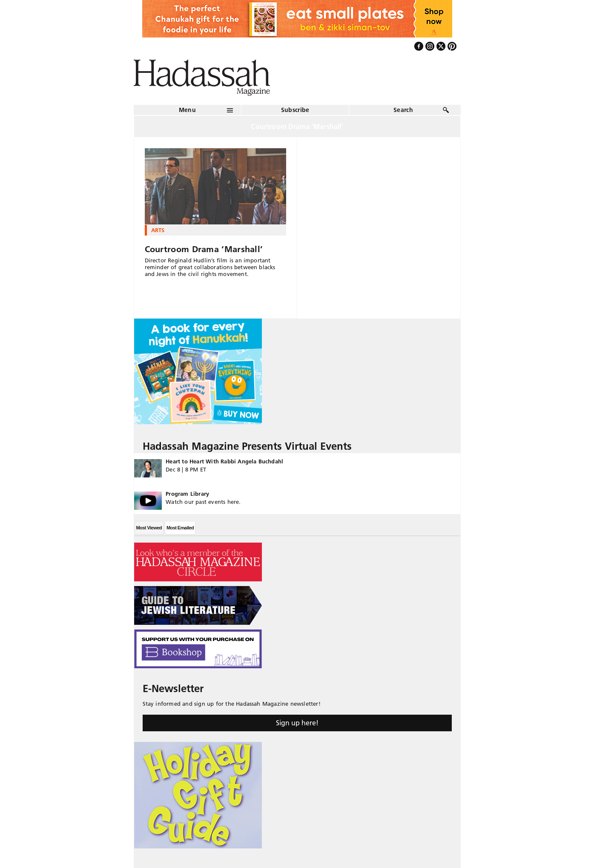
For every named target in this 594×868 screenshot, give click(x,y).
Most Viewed (149, 528)
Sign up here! (297, 723)
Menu (187, 110)
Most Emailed (180, 528)
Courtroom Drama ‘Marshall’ (204, 249)
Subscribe (295, 110)
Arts (158, 230)
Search (403, 110)
